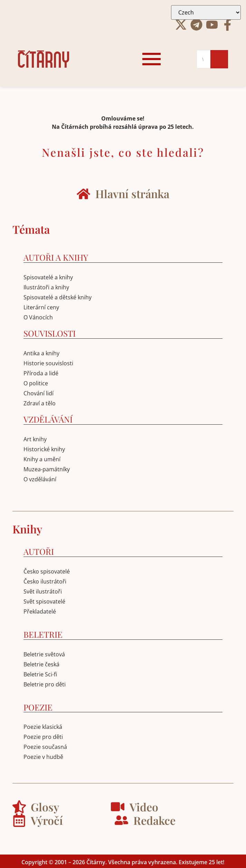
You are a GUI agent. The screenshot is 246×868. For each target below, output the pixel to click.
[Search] (203, 59)
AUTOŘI (39, 551)
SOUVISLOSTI (50, 333)
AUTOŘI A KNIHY (56, 257)
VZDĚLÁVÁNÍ (48, 419)
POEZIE (38, 707)
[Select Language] (206, 12)
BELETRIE (43, 634)
